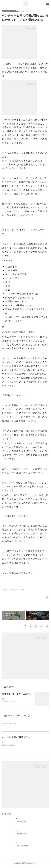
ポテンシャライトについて (9, 11)
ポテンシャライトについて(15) (13, 590)
